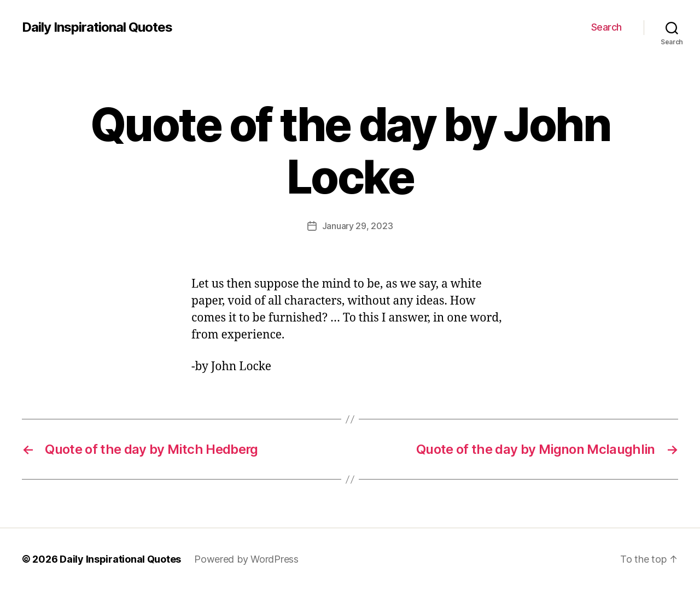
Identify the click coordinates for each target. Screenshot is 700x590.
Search (606, 27)
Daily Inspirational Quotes (97, 27)
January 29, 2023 (358, 226)
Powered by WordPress (246, 559)
